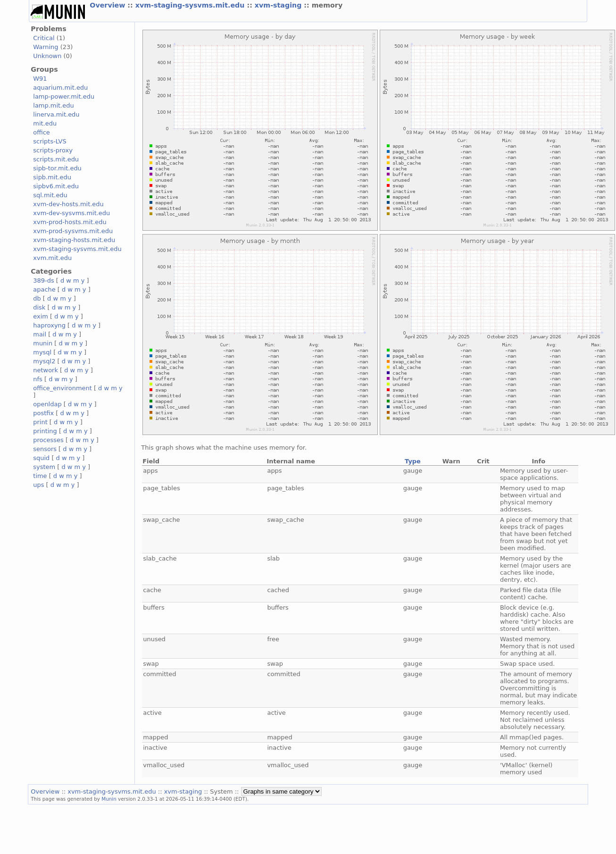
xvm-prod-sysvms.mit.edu (73, 231)
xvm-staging (279, 5)
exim (41, 316)
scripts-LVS (50, 141)
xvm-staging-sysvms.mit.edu (191, 5)
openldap (47, 404)
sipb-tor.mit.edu (57, 168)
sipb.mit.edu (52, 177)
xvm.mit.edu (52, 258)
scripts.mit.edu (56, 159)
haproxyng (49, 325)
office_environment (62, 388)
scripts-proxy (53, 150)
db (37, 298)
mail (40, 334)
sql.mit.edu (50, 195)
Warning (46, 47)
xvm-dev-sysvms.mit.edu (71, 213)
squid (41, 458)
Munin (109, 799)
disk (39, 307)
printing (45, 431)
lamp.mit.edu (53, 105)
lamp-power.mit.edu (64, 96)
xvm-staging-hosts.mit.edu (74, 240)
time (40, 476)
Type (413, 461)
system (44, 467)
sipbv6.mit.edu (56, 186)
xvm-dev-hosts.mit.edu (68, 204)
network (46, 370)
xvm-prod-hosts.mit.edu (70, 222)
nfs (38, 379)
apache (44, 289)
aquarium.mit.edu (60, 88)
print (40, 422)
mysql (42, 352)
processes (48, 440)
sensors (45, 449)
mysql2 (44, 361)
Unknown (47, 56)
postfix (43, 413)
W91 (40, 79)
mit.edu (45, 123)
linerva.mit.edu (56, 114)
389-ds (43, 280)
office (42, 132)
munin (43, 343)
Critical (44, 38)
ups (38, 485)
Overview (108, 5)
